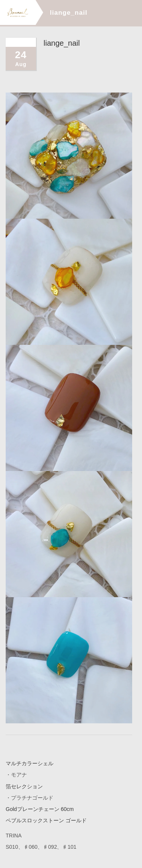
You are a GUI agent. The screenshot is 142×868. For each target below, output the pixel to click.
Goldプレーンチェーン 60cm (40, 809)
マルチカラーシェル (30, 763)
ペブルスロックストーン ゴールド (46, 820)
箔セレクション (24, 786)
